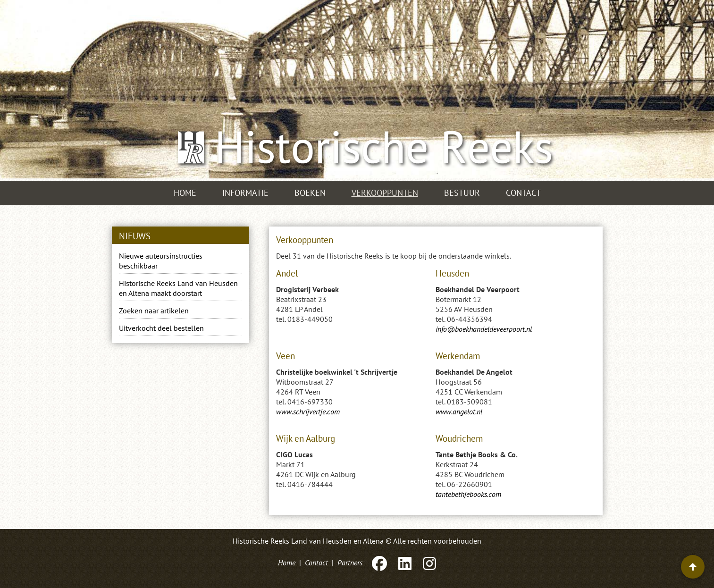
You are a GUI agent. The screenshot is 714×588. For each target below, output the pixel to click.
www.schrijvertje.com (308, 412)
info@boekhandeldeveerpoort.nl (484, 329)
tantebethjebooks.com (468, 494)
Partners (350, 563)
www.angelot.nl (459, 412)
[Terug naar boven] (693, 567)
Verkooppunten (385, 193)
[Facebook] (379, 563)
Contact (523, 193)
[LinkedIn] (405, 563)
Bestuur (462, 193)
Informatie (245, 193)
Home (185, 193)
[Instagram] (428, 563)
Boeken (310, 193)
